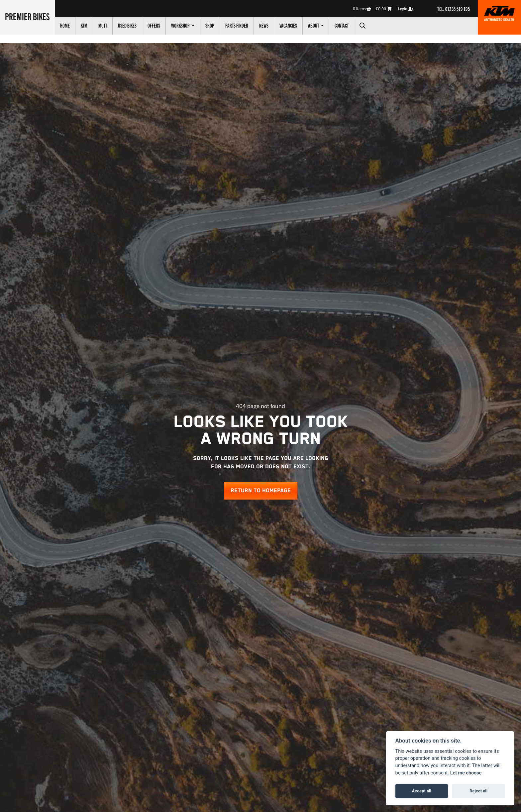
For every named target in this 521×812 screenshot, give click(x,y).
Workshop (181, 25)
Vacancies (288, 25)
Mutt (103, 25)
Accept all (422, 791)
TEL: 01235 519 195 (454, 9)
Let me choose (466, 773)
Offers (154, 25)
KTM (84, 25)
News (264, 25)
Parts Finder (237, 25)
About (314, 25)
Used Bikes (127, 25)
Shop (210, 25)
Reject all (478, 791)
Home (65, 25)
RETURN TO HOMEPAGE (261, 491)
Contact (342, 25)
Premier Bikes (27, 16)
